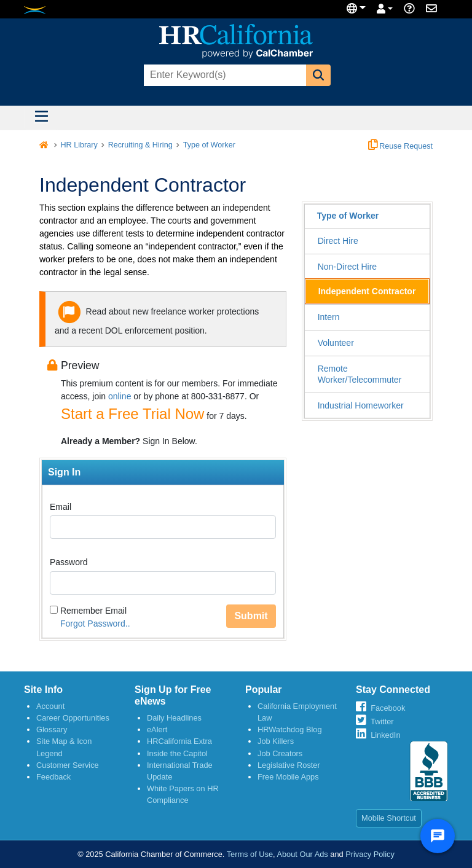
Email (61, 507)
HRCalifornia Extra (179, 741)
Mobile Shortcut (389, 818)
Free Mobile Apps (288, 777)
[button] (318, 75)
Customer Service (68, 765)
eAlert (157, 729)
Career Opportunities (73, 718)
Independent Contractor (367, 291)
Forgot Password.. (95, 624)
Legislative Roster (289, 765)
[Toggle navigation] (41, 118)
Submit (251, 616)
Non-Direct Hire (347, 267)
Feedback (53, 777)
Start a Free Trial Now (132, 414)
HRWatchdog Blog (290, 729)
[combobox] (224, 75)
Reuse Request (400, 146)
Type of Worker (209, 145)
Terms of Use (250, 854)
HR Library (79, 145)
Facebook (388, 708)
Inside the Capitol (177, 753)
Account (50, 706)
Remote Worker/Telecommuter (360, 374)
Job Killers (276, 741)
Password (69, 562)
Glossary (52, 729)
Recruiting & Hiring (140, 145)
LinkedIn (385, 735)
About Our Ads (302, 854)
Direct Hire (338, 241)
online (120, 396)
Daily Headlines (174, 718)
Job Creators (280, 753)
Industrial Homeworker (361, 405)
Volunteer (336, 343)
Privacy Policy (370, 854)
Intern (329, 317)
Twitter (382, 721)
